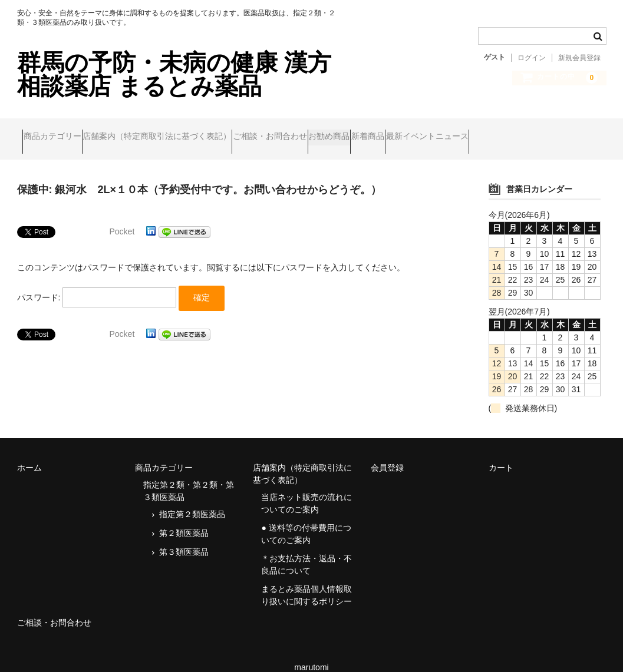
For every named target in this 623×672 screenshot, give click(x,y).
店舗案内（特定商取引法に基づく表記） (185, 131)
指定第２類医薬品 (192, 498)
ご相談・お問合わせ (321, 131)
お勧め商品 (403, 131)
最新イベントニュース (546, 131)
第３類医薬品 (184, 535)
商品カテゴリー (58, 131)
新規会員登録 (579, 58)
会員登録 (387, 451)
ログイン (532, 58)
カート (501, 451)
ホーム (29, 451)
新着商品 (464, 131)
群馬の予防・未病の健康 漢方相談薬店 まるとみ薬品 (174, 74)
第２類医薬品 (184, 517)
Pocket (122, 215)
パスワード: (97, 283)
